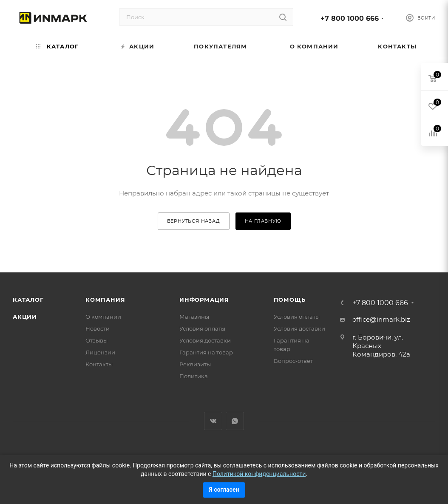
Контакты (99, 364)
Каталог (28, 300)
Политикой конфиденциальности (259, 474)
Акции (25, 317)
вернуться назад (194, 221)
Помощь (290, 300)
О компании (103, 317)
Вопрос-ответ (293, 361)
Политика (194, 376)
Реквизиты (195, 364)
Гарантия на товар (206, 352)
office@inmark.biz (381, 319)
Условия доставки (205, 340)
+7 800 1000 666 (350, 18)
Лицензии (100, 352)
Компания (105, 300)
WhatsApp (235, 421)
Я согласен (224, 490)
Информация (204, 300)
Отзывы (96, 340)
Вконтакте (213, 421)
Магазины (194, 317)
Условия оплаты (202, 328)
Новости (98, 328)
